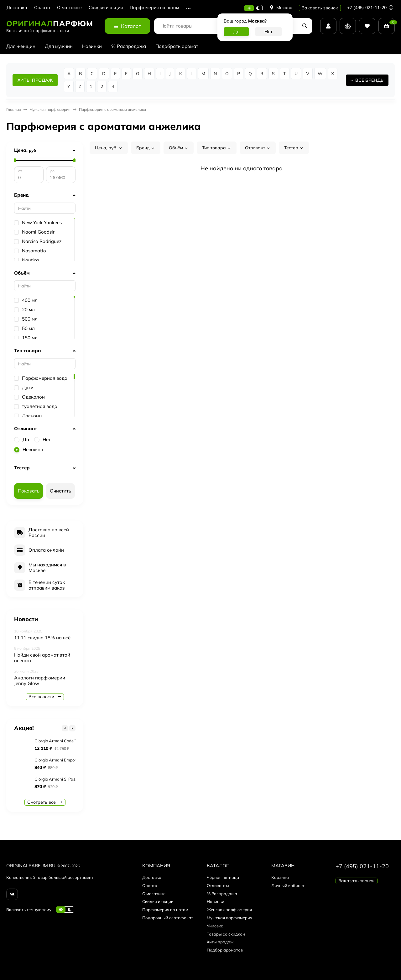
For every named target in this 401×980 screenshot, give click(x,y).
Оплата (42, 8)
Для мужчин (59, 46)
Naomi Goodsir (34, 232)
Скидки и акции (106, 8)
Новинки (92, 46)
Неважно (29, 449)
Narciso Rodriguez (38, 241)
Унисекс (215, 926)
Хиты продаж (220, 942)
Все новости (45, 697)
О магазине (69, 8)
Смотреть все (45, 802)
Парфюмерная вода (41, 378)
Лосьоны (28, 416)
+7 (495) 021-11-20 (370, 8)
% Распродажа (129, 46)
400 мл (26, 300)
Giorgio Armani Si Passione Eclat (65, 779)
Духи (24, 388)
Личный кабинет (288, 885)
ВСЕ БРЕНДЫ (370, 80)
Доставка (17, 8)
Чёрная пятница (223, 877)
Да (22, 439)
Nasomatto (30, 251)
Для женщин (21, 46)
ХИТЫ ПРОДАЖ (35, 80)
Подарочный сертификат (168, 918)
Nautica (26, 260)
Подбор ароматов (225, 950)
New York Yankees (38, 223)
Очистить (60, 491)
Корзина (280, 877)
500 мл (26, 319)
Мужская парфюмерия (50, 109)
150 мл (26, 338)
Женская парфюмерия (229, 910)
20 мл (24, 310)
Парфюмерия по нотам (154, 8)
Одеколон (29, 397)
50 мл (24, 328)
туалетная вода (36, 406)
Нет (42, 439)
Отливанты (218, 885)
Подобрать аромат (177, 46)
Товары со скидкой (226, 934)
